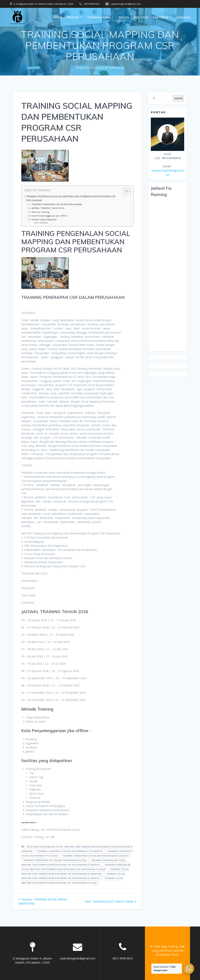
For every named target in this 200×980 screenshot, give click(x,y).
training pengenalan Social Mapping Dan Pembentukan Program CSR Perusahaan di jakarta (74, 863)
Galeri (124, 17)
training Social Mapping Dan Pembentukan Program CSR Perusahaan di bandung (75, 872)
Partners (161, 17)
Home (58, 17)
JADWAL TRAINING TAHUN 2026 (48, 208)
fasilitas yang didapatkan (44, 219)
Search (178, 98)
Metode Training (40, 212)
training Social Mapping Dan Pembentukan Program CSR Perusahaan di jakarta (73, 876)
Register (141, 17)
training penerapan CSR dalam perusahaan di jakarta (96, 856)
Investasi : (44, 223)
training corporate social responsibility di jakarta (70, 851)
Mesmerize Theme (168, 955)
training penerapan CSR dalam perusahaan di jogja (55, 860)
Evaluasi (184, 17)
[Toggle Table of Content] (125, 191)
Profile (73, 17)
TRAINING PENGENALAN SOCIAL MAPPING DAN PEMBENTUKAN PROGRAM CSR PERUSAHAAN (71, 198)
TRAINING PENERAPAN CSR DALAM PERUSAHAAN (57, 204)
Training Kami (99, 17)
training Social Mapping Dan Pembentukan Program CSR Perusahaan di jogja (73, 881)
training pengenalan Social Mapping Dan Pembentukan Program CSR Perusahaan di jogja (76, 867)
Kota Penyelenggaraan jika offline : (50, 216)
